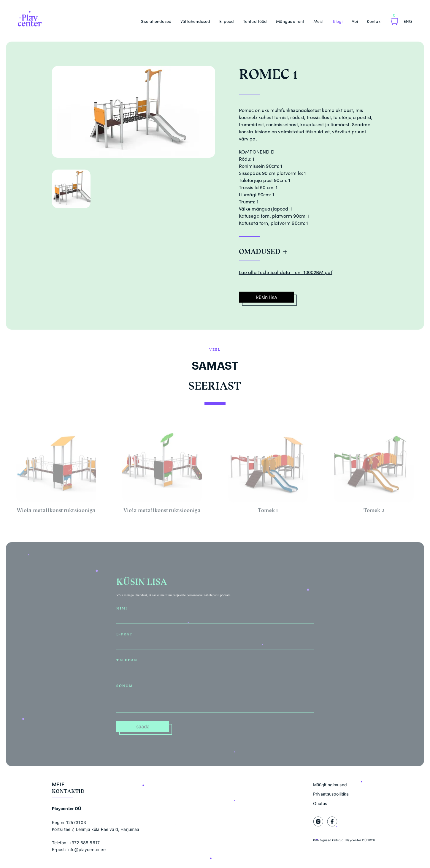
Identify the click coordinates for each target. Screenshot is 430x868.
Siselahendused (156, 21)
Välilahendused (195, 21)
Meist (319, 21)
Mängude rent (290, 21)
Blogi (338, 21)
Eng (408, 21)
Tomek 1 (268, 513)
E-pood (227, 21)
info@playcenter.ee (87, 849)
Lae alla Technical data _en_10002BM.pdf (286, 272)
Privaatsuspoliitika (331, 794)
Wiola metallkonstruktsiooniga (56, 513)
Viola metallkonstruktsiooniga (162, 513)
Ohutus (320, 803)
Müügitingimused (330, 785)
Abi (355, 21)
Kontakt (374, 21)
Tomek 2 (374, 513)
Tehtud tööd (255, 21)
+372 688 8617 (84, 843)
